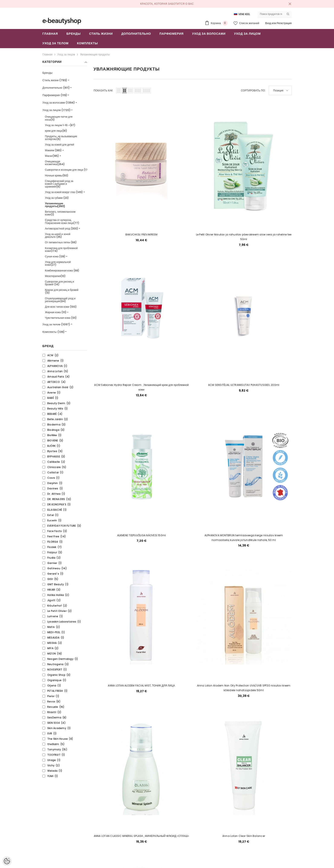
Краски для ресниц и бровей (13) (62, 291)
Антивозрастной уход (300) (62, 229)
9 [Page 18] (203, 536)
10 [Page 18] (213, 536)
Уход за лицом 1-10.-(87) (60, 125)
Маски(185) (52, 156)
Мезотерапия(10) (55, 276)
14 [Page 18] (254, 536)
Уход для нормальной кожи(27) (58, 263)
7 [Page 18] (182, 536)
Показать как (103, 90)
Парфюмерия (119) (55, 95)
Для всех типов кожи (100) (61, 307)
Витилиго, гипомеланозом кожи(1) (60, 213)
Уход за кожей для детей (59, 145)
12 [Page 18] (234, 536)
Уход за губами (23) (57, 198)
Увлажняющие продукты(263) (55, 205)
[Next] (264, 537)
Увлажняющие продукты (95, 54)
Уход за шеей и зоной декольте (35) (58, 235)
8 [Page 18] (193, 536)
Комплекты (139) (53, 332)
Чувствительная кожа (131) (61, 318)
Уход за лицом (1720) (56, 110)
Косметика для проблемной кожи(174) (61, 249)
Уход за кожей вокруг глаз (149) (64, 192)
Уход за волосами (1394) (59, 103)
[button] (119, 91)
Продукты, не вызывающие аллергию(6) (61, 138)
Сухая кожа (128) (55, 256)
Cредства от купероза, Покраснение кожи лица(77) (62, 221)
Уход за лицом (66, 54)
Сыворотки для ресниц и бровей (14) (60, 283)
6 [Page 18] (172, 536)
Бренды (47, 73)
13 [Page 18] (244, 536)
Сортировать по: (253, 90)
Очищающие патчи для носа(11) (59, 118)
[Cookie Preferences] (7, 861)
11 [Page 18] (223, 536)
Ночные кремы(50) (57, 175)
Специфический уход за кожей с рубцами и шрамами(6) (59, 184)
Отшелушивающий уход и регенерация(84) (60, 300)
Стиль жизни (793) (55, 80)
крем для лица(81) (56, 131)
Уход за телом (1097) (56, 324)
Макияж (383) (53, 150)
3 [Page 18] (142, 536)
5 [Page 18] (162, 536)
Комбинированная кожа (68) (62, 270)
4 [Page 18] (152, 536)
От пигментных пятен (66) (61, 242)
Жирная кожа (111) (56, 312)
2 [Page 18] (131, 536)
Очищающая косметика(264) (55, 163)
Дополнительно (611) (56, 88)
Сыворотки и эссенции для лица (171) (67, 170)
